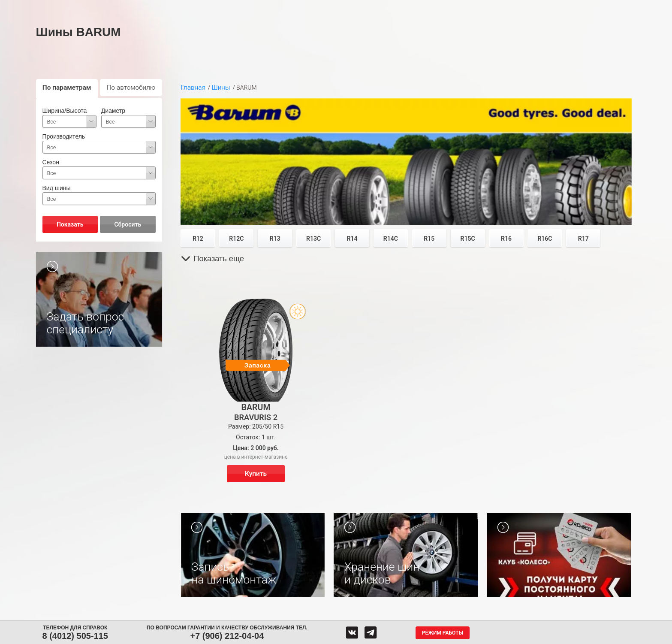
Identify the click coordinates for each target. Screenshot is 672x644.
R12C (236, 239)
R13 (275, 239)
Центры (337, 8)
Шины (154, 8)
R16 (506, 239)
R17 (583, 239)
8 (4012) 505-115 (75, 636)
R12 (198, 239)
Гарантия (489, 8)
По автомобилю (131, 88)
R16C (545, 239)
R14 (352, 239)
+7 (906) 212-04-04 (227, 636)
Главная (193, 88)
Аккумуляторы (245, 8)
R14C (391, 239)
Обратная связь (384, 8)
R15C (468, 239)
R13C (313, 239)
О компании (438, 8)
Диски (195, 8)
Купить (256, 474)
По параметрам (67, 88)
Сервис (294, 8)
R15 (429, 239)
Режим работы (443, 633)
